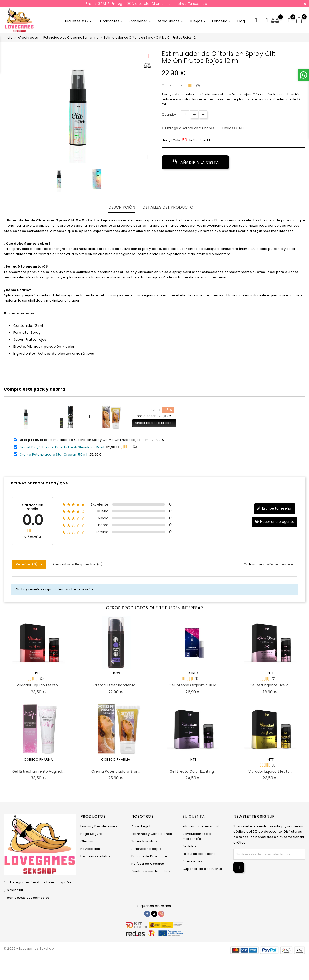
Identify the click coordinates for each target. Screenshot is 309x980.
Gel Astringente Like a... (270, 685)
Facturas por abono (199, 854)
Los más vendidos (95, 856)
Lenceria (222, 21)
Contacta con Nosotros (151, 871)
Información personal (201, 826)
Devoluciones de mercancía (197, 836)
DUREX (193, 673)
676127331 (15, 890)
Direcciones (193, 861)
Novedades (90, 849)
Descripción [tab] (122, 208)
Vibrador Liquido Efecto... (39, 685)
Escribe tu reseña (274, 508)
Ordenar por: (255, 564)
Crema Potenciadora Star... (116, 771)
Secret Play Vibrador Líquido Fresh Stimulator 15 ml (62, 447)
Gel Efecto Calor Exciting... (193, 771)
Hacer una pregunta (275, 522)
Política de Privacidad (150, 856)
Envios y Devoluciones (99, 826)
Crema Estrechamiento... (116, 685)
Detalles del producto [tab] (168, 208)
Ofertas (87, 841)
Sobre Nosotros (144, 841)
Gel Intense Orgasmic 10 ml (193, 685)
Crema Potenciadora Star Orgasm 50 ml (53, 454)
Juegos (198, 21)
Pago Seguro (91, 834)
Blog (241, 21)
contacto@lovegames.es (28, 898)
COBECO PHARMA (39, 759)
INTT (39, 673)
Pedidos (190, 846)
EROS (116, 673)
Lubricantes (111, 21)
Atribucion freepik (146, 849)
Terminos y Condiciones (152, 834)
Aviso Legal (141, 826)
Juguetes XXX (78, 21)
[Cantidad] (185, 114)
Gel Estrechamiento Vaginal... (39, 771)
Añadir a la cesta (195, 162)
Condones (140, 21)
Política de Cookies (148, 864)
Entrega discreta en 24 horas (189, 128)
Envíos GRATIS (234, 128)
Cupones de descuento (202, 869)
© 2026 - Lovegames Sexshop (29, 949)
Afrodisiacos (171, 21)
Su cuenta (194, 816)
